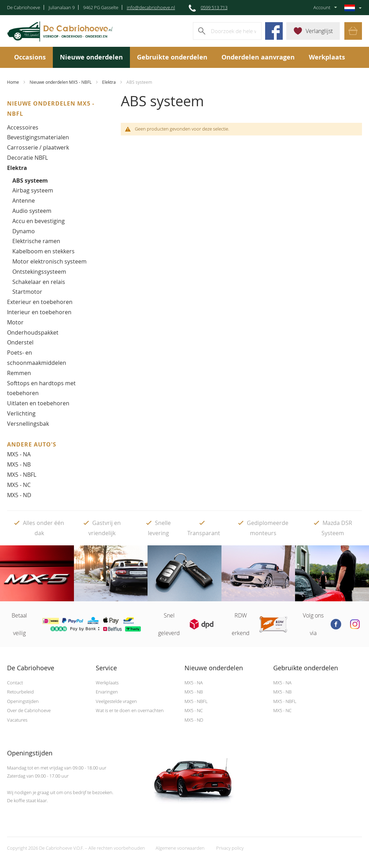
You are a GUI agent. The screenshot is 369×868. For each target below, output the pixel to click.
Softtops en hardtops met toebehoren (41, 388)
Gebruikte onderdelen (172, 57)
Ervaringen (107, 692)
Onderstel (20, 342)
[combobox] (227, 31)
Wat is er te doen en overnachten (130, 710)
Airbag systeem (33, 190)
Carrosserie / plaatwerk (38, 147)
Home (13, 82)
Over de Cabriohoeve (29, 710)
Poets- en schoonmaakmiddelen (37, 358)
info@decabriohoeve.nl (151, 7)
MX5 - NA (19, 454)
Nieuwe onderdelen (91, 57)
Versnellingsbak (28, 424)
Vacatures (17, 720)
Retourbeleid (20, 692)
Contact (15, 683)
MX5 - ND (19, 495)
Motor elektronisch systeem (49, 261)
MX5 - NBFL (22, 475)
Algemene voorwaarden (180, 848)
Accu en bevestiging (39, 221)
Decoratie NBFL (27, 158)
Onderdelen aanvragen (258, 57)
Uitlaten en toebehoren (38, 403)
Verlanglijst (319, 31)
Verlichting (21, 413)
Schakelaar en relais (39, 282)
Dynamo (24, 231)
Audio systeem (32, 211)
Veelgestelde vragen (116, 701)
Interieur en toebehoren (39, 312)
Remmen (19, 373)
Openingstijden (23, 701)
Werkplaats (327, 57)
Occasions (30, 57)
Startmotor (27, 292)
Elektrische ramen (36, 241)
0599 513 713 (214, 7)
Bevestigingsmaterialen (38, 137)
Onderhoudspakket (33, 332)
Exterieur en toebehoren (40, 302)
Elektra (109, 82)
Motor (15, 322)
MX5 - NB (19, 464)
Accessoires (23, 127)
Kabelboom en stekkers (43, 251)
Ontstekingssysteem (39, 272)
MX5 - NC (19, 485)
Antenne (24, 201)
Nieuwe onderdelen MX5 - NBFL (61, 82)
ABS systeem (30, 180)
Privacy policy (230, 848)
